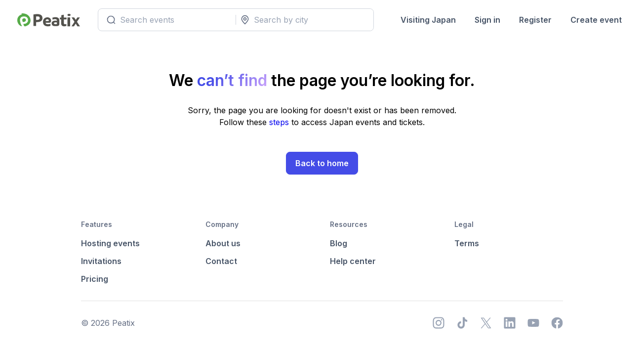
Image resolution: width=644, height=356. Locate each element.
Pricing (95, 279)
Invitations (101, 261)
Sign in (487, 20)
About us (223, 243)
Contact (221, 261)
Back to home (322, 163)
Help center (353, 261)
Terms (467, 243)
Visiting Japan (428, 20)
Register (535, 20)
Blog (339, 243)
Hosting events (110, 243)
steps (280, 122)
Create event (596, 20)
